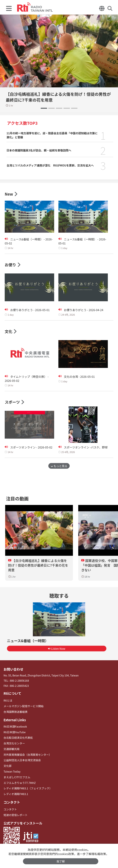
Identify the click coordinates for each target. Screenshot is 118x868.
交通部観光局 (11, 749)
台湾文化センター (14, 743)
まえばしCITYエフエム (17, 777)
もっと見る (59, 467)
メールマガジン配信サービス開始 (23, 707)
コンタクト (12, 801)
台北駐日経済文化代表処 (18, 738)
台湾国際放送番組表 (15, 712)
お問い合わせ (13, 670)
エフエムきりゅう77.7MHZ (19, 782)
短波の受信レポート (15, 814)
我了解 (61, 861)
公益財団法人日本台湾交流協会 (22, 760)
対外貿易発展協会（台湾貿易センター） (27, 754)
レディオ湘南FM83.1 (16, 793)
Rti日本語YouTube (14, 732)
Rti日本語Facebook (15, 727)
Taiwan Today (12, 771)
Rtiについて (12, 694)
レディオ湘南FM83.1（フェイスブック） (27, 788)
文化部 (7, 765)
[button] (44, 108)
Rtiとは (8, 701)
